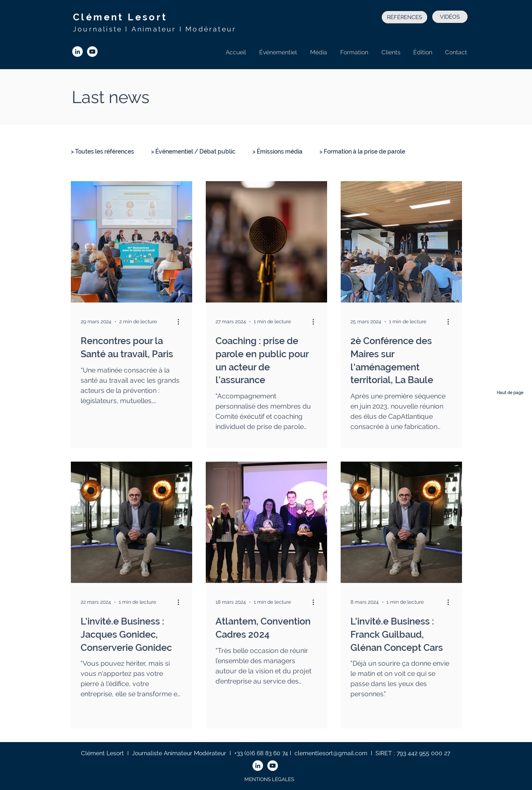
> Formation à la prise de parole (362, 151)
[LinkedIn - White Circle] (77, 52)
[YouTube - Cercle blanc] (92, 52)
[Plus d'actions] (181, 322)
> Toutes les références (102, 151)
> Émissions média (277, 151)
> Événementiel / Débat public (193, 151)
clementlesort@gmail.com (331, 753)
